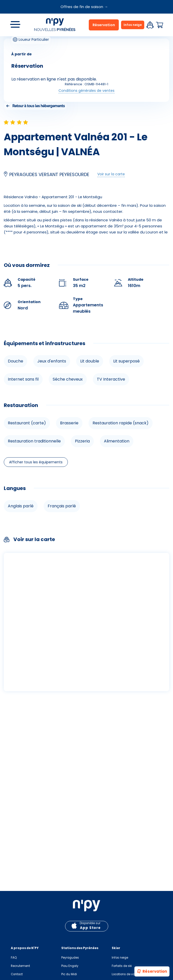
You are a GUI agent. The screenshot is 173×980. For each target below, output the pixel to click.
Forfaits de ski (122, 966)
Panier (159, 25)
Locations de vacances (129, 974)
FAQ (14, 958)
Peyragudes (70, 958)
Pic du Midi (69, 974)
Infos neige (133, 25)
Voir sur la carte (111, 174)
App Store (90, 928)
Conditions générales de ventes (86, 91)
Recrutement (20, 966)
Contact (17, 974)
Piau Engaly (70, 966)
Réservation (152, 972)
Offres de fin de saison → (84, 7)
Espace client (150, 25)
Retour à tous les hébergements (39, 106)
